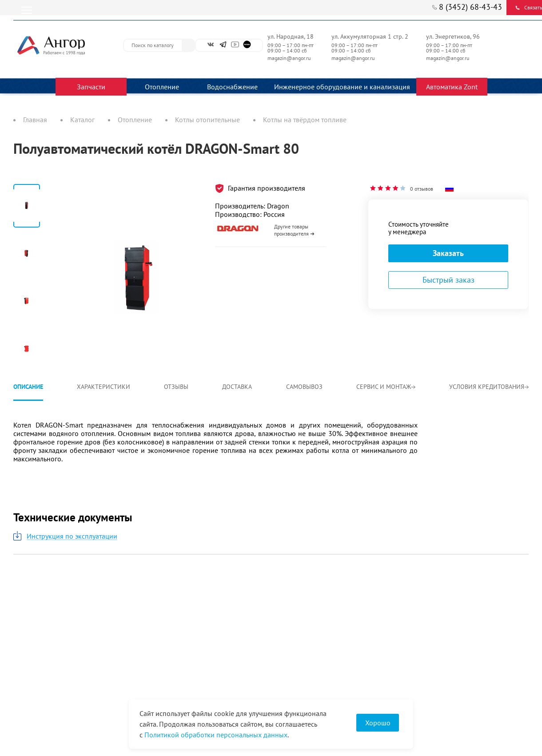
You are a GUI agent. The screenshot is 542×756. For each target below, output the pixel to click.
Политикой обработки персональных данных (216, 735)
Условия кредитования (489, 387)
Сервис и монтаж (386, 387)
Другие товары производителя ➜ (294, 230)
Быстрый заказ (448, 280)
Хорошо (378, 723)
